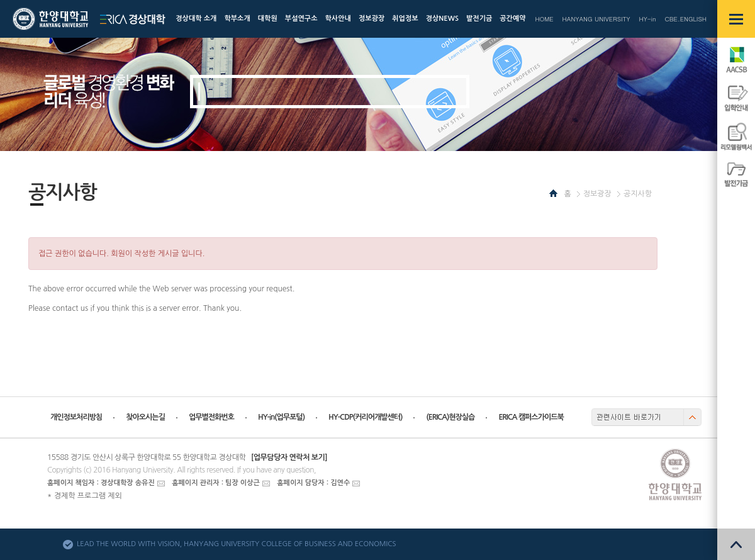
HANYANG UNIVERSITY (596, 19)
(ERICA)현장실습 (450, 417)
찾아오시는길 (145, 417)
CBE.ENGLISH (686, 19)
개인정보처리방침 (76, 417)
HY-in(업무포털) (281, 417)
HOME (544, 19)
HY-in (647, 19)
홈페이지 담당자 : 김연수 (313, 483)
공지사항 (638, 194)
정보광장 (597, 194)
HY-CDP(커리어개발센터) (365, 417)
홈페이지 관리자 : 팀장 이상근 (216, 483)
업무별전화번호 (211, 417)
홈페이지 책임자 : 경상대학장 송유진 (101, 483)
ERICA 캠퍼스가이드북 (531, 417)
